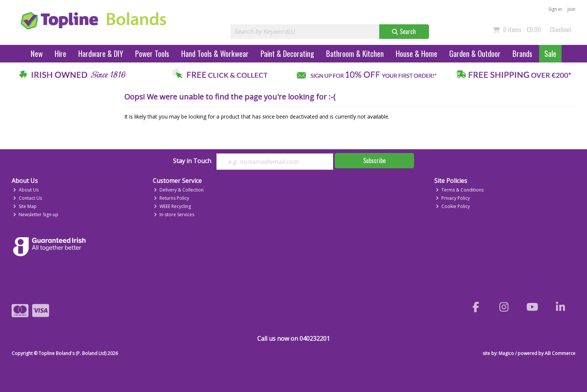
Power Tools (152, 53)
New (37, 53)
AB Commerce (560, 353)
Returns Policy (171, 198)
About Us (26, 190)
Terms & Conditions (460, 190)
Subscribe (374, 160)
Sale (550, 53)
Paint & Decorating (287, 53)
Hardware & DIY (101, 53)
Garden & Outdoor (475, 53)
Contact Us (28, 198)
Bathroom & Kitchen (355, 53)
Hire (60, 53)
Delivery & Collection (179, 190)
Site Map (25, 206)
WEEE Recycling (172, 206)
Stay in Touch (192, 161)
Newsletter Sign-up (36, 215)
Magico (506, 353)
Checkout (561, 30)
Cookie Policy (453, 206)
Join (571, 9)
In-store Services (174, 215)
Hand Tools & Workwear (215, 53)
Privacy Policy (453, 198)
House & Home (416, 53)
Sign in (555, 9)
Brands (522, 53)
